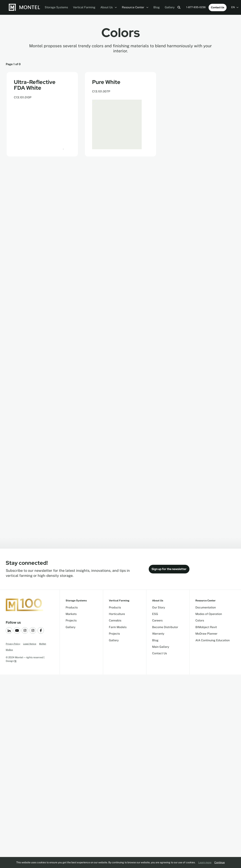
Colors (200, 620)
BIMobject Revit (206, 627)
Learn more (205, 862)
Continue (220, 862)
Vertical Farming (84, 7)
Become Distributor (165, 627)
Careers (157, 620)
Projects (71, 620)
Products (72, 607)
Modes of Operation (209, 614)
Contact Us (218, 7)
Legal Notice (30, 644)
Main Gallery (161, 647)
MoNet (43, 644)
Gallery (170, 7)
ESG (155, 614)
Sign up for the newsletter (169, 569)
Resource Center (135, 7)
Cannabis (115, 620)
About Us (109, 7)
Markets (71, 614)
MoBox (9, 650)
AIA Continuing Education (213, 640)
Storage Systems (56, 7)
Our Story (159, 607)
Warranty (158, 634)
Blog (157, 7)
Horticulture (117, 614)
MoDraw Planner (206, 634)
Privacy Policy (13, 644)
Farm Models (118, 627)
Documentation (206, 607)
